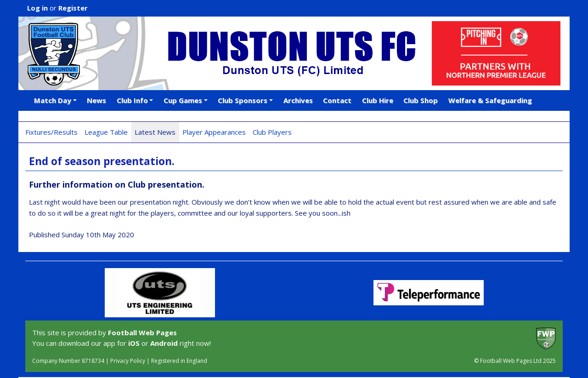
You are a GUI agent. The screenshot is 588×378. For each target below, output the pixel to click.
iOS (134, 343)
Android (164, 343)
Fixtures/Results (51, 132)
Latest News (155, 132)
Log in (37, 8)
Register (73, 8)
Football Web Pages (142, 332)
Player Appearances (214, 132)
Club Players (272, 132)
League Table (106, 132)
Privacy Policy (128, 361)
